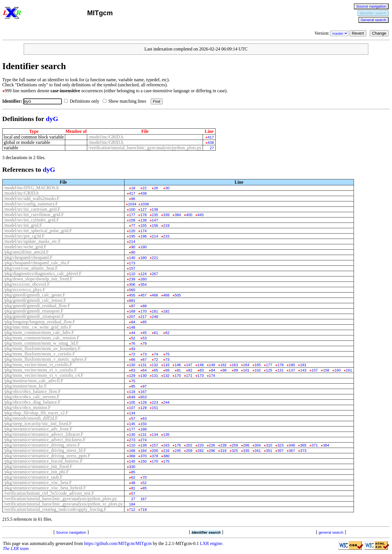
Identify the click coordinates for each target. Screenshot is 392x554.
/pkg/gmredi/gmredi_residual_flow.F (37, 306)
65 (156, 370)
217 (143, 317)
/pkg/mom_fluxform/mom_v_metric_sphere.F (45, 359)
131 (143, 365)
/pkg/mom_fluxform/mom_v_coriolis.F (39, 354)
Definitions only (83, 101)
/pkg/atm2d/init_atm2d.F (26, 252)
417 (211, 137)
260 (143, 279)
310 (269, 445)
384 (178, 215)
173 (132, 263)
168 (132, 451)
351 (269, 451)
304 (258, 445)
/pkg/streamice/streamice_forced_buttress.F (43, 461)
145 (132, 424)
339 (166, 215)
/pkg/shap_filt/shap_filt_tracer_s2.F (36, 413)
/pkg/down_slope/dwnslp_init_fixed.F (38, 279)
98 (225, 370)
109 (132, 220)
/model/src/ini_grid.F (23, 225)
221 (155, 258)
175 (166, 461)
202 (189, 445)
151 (155, 408)
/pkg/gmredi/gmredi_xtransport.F (34, 316)
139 (143, 445)
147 (155, 220)
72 (133, 354)
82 (190, 370)
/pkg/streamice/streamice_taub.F (33, 477)
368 (132, 456)
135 (166, 435)
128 (143, 402)
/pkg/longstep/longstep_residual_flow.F (40, 322)
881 (132, 301)
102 (258, 370)
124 (143, 274)
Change (379, 33)
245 (178, 451)
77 (133, 226)
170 (143, 311)
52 (133, 338)
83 (202, 370)
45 (145, 333)
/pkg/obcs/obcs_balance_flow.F (32, 391)
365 (303, 445)
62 (167, 333)
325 (235, 451)
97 (145, 386)
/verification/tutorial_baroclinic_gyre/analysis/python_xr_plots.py (63, 504)
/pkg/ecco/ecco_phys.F (24, 290)
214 (155, 236)
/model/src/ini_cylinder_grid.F (31, 220)
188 (143, 429)
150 (143, 424)
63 (133, 370)
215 (166, 236)
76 (133, 343)
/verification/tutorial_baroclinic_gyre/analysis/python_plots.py (145, 148)
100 (132, 209)
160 (338, 370)
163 (235, 365)
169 (132, 311)
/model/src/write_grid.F (25, 247)
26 (156, 188)
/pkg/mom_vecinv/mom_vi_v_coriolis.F (40, 370)
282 (201, 451)
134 (132, 413)
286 (246, 445)
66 (133, 360)
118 (132, 392)
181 (155, 311)
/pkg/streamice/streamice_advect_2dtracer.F (43, 434)
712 (132, 510)
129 (132, 376)
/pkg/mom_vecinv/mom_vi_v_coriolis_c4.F (43, 375)
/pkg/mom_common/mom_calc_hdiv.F (39, 332)
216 (166, 451)
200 (155, 451)
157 (132, 268)
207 (132, 317)
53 (145, 338)
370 (143, 456)
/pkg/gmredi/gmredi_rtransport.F (33, 311)
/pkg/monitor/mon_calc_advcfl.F (33, 381)
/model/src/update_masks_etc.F (32, 241)
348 (292, 445)
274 (143, 440)
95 (133, 386)
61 (156, 333)
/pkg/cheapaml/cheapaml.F (28, 257)
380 (166, 456)
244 (166, 402)
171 (189, 376)
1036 (145, 204)
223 (155, 402)
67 (145, 360)
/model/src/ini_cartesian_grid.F (32, 209)
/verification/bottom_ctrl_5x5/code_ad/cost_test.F (49, 493)
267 (155, 274)
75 (167, 354)
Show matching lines (126, 101)
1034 (132, 204)
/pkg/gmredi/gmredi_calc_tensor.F (35, 300)
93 (133, 349)
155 (143, 226)
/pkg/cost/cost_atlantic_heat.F (31, 268)
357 (281, 451)
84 (133, 322)
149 (212, 365)
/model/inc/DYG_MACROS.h (31, 188)
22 (145, 188)
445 (201, 215)
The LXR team (16, 548)
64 (145, 370)
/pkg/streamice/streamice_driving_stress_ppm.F (47, 456)
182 (166, 311)
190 (143, 247)
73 (145, 354)
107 (132, 408)
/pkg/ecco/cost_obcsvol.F (27, 284)
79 (145, 343)
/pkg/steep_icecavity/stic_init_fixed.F (38, 424)
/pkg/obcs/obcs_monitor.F (27, 407)
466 (155, 295)
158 (326, 370)
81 (179, 370)
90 (133, 247)
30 (167, 188)
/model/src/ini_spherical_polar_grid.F (38, 231)
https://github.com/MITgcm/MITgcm (118, 543)
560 (132, 290)
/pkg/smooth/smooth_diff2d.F (31, 418)
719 (143, 510)
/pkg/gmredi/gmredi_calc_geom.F (34, 295)
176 (178, 445)
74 (156, 354)
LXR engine (211, 543)
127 (143, 209)
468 (166, 295)
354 (143, 284)
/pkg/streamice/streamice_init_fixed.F (38, 466)
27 (212, 148)
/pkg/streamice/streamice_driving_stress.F (42, 445)
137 (292, 370)
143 (303, 370)
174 (143, 231)
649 (132, 397)
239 (132, 279)
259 (235, 445)
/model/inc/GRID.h (106, 137)
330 (132, 467)
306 (132, 284)
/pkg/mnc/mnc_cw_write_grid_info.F (38, 327)
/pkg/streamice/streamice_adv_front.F (38, 429)
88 (145, 306)
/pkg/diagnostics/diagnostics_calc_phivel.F (43, 273)
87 (133, 306)
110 (132, 274)
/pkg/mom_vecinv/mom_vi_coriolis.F (38, 365)
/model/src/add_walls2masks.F (32, 198)
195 (132, 236)
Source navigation (371, 6)
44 (133, 333)
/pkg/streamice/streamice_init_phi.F (36, 472)
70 (145, 477)
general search (331, 532)
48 (133, 483)
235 (155, 215)
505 (178, 295)
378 (155, 456)
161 (349, 370)
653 (143, 397)
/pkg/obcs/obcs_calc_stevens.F (32, 397)
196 (143, 236)
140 (132, 258)
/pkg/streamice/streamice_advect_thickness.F (45, 440)
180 (143, 258)
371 (315, 445)
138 (155, 209)
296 (212, 451)
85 (145, 322)
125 (269, 370)
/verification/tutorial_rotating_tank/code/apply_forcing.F (55, 509)
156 (155, 226)
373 (303, 451)
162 (223, 365)
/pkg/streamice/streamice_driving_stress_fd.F (45, 450)
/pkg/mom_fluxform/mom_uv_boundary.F (42, 349)
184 (143, 451)
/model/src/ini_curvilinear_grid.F (34, 215)
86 (133, 199)
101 (246, 370)
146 (178, 365)
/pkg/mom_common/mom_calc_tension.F (41, 338)
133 (166, 365)
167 (143, 392)
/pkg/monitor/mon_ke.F (25, 386)
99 (236, 370)
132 (155, 365)
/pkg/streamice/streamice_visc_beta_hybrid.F (45, 488)
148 (132, 327)
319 (223, 451)
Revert (358, 33)
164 (246, 365)
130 (132, 365)
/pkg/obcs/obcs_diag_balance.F (32, 402)
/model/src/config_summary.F (31, 204)
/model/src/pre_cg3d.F (24, 236)
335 (246, 451)
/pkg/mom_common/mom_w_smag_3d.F (41, 343)
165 (258, 365)
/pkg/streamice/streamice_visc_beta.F (38, 482)
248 (155, 317)
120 (132, 231)
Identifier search (373, 13)
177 (132, 215)
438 (211, 143)
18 (133, 188)
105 (132, 402)
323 (281, 445)
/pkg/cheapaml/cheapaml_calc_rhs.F (37, 263)
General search (374, 20)
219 (166, 226)
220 (201, 445)
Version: (332, 33)
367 (292, 451)
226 (212, 445)
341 (258, 451)
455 (132, 295)
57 (133, 418)
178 (143, 215)
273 (132, 440)
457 (143, 295)
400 (189, 215)
